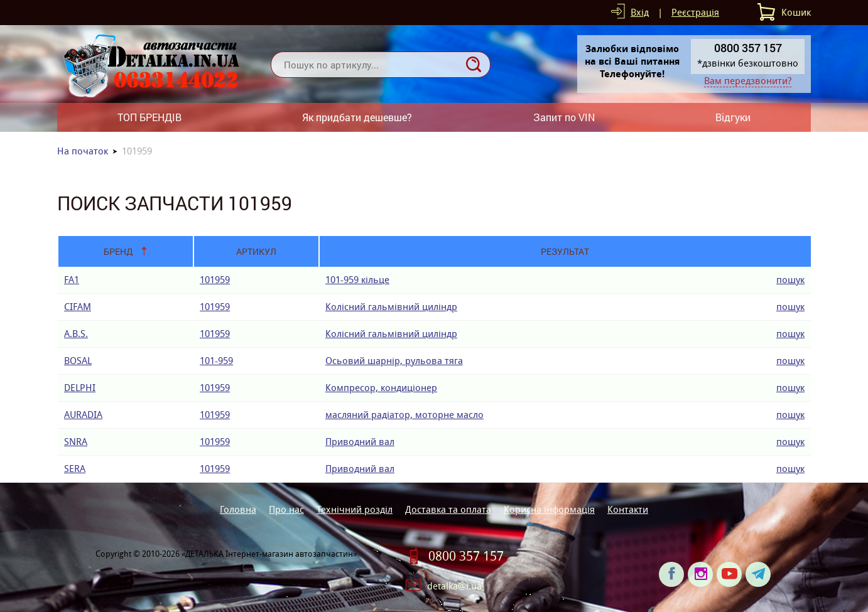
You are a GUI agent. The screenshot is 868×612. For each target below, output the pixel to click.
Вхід (640, 12)
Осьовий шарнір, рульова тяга (394, 361)
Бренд (118, 251)
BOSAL (78, 361)
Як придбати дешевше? (357, 117)
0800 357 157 (466, 556)
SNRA (76, 442)
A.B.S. (76, 334)
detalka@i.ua (454, 586)
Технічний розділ (355, 509)
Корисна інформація (549, 509)
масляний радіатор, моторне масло (404, 415)
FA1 (72, 280)
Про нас (286, 509)
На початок (83, 151)
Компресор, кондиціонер (381, 388)
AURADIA (83, 415)
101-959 (216, 361)
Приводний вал (360, 442)
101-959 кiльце (357, 280)
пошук (790, 280)
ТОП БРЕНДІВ (149, 117)
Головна (238, 509)
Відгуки (733, 117)
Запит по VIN (564, 117)
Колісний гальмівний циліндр (391, 307)
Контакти (628, 509)
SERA (75, 469)
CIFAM (78, 307)
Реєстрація (695, 12)
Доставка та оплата (448, 509)
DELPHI (80, 388)
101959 (215, 280)
